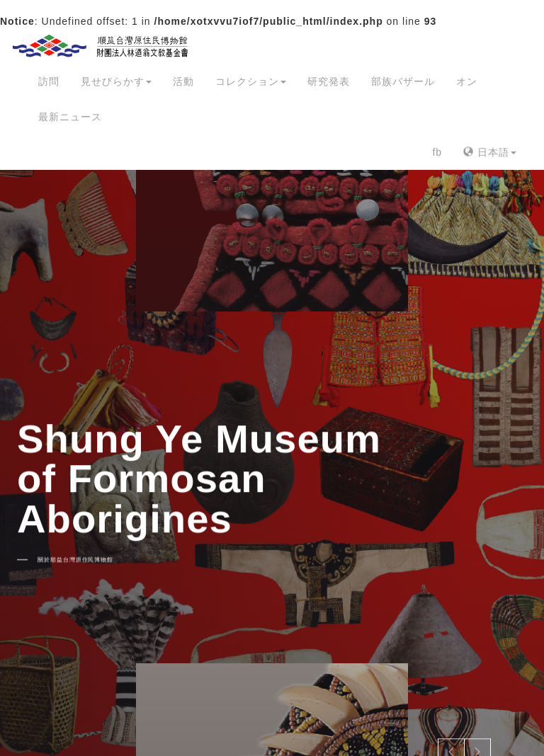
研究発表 (329, 81)
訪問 (49, 81)
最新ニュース (70, 117)
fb (437, 152)
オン (467, 81)
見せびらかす (116, 81)
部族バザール (403, 81)
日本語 (490, 152)
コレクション (251, 81)
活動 (183, 81)
